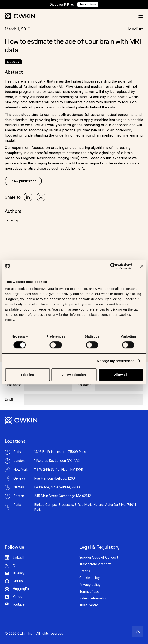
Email (9, 399)
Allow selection (74, 375)
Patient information (93, 598)
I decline (27, 375)
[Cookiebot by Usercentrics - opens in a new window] (113, 266)
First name (13, 385)
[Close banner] (142, 266)
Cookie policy (90, 578)
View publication (23, 181)
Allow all (121, 375)
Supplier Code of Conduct (99, 557)
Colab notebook (118, 130)
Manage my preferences (116, 361)
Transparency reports (95, 564)
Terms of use (89, 592)
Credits (85, 571)
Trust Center (89, 605)
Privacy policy (90, 585)
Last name (84, 385)
